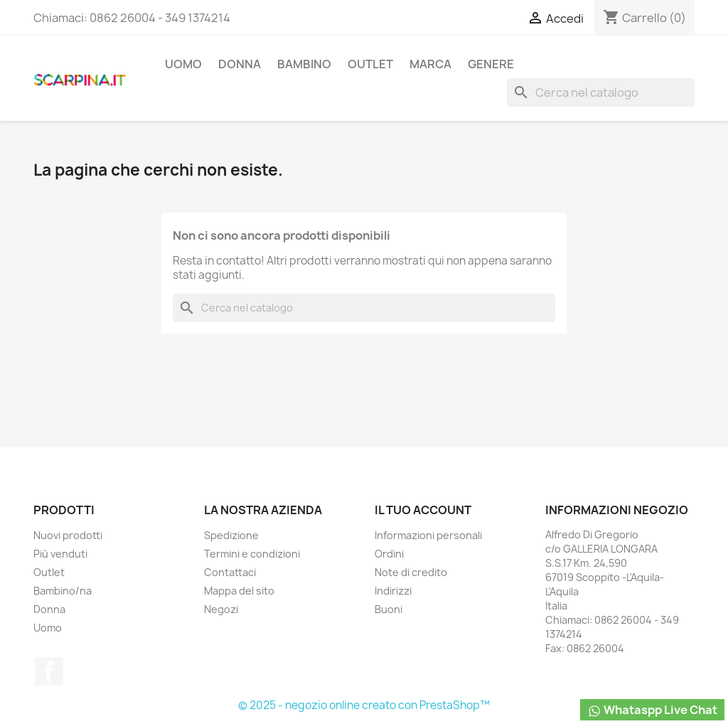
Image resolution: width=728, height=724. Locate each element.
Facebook (49, 671)
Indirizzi (393, 591)
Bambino (304, 64)
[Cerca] (601, 92)
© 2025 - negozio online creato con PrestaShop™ (364, 705)
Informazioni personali (428, 535)
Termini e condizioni (252, 554)
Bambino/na (63, 591)
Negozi (221, 609)
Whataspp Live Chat (652, 710)
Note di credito (411, 572)
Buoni (389, 609)
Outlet (370, 64)
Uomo (183, 64)
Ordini (389, 554)
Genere (491, 64)
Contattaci (230, 572)
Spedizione (231, 535)
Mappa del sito (239, 591)
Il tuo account (423, 510)
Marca (430, 64)
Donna (240, 64)
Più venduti (60, 554)
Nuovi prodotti (68, 535)
